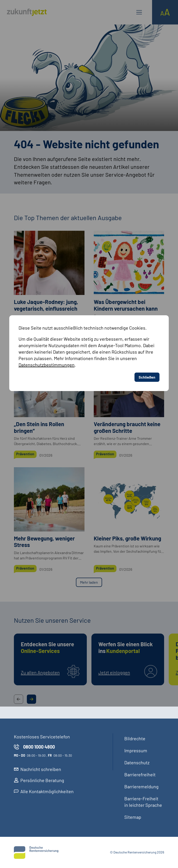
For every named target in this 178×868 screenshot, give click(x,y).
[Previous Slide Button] (19, 699)
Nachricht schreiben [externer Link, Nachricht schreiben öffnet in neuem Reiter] (37, 769)
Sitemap (133, 817)
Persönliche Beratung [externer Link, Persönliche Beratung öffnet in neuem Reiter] (39, 780)
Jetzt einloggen (114, 672)
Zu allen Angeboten (40, 672)
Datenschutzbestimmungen (47, 270)
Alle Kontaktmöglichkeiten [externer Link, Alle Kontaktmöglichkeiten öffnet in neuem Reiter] (44, 791)
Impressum (136, 750)
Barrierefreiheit (140, 774)
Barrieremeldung (141, 786)
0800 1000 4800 (34, 747)
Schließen (147, 283)
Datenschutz (137, 762)
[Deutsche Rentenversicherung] (36, 853)
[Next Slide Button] (31, 699)
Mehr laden (89, 582)
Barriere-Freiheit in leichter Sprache (143, 802)
